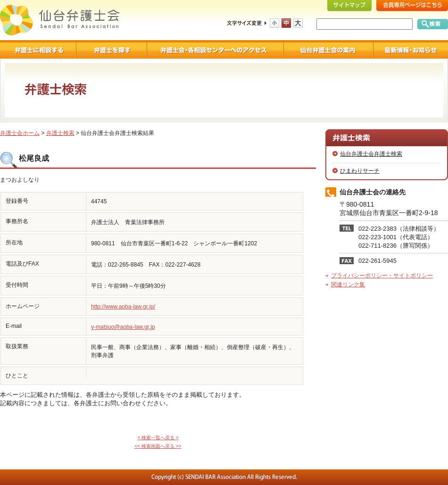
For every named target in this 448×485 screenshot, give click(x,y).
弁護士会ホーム (20, 133)
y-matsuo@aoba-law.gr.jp (123, 327)
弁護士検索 (60, 133)
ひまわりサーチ (360, 171)
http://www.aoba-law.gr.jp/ (123, 307)
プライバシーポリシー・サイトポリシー (382, 276)
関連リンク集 (348, 284)
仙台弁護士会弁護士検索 (371, 154)
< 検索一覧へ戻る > (158, 438)
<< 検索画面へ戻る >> (158, 446)
